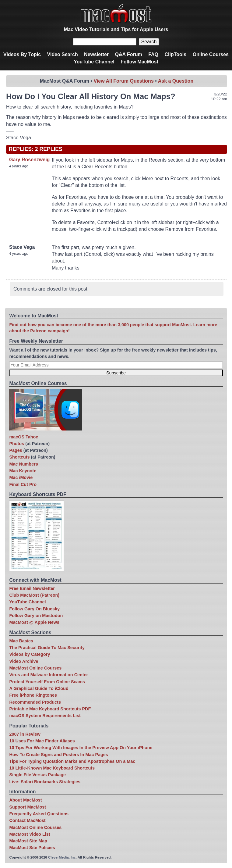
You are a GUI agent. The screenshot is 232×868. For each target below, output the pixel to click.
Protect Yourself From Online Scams (47, 682)
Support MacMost (28, 807)
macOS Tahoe (24, 437)
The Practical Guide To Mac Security (47, 648)
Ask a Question (176, 81)
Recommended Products (35, 702)
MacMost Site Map (28, 841)
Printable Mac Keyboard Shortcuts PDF (50, 709)
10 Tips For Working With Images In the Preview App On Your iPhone (81, 748)
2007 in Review (25, 734)
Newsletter (96, 54)
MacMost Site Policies (32, 848)
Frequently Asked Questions (39, 814)
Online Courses (211, 54)
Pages (16, 450)
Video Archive (24, 661)
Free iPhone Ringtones (33, 695)
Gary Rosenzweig (29, 160)
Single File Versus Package (37, 775)
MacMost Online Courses (35, 668)
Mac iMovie (21, 477)
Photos (17, 444)
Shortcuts (19, 457)
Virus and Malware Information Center (49, 675)
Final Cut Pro (23, 484)
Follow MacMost (139, 62)
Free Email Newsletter (32, 588)
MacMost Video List (30, 834)
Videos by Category (30, 654)
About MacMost (25, 800)
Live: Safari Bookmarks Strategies (45, 782)
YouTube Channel (94, 62)
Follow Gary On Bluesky (34, 609)
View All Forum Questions (123, 81)
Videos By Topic (22, 54)
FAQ (153, 54)
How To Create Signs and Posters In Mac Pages (58, 755)
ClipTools (175, 54)
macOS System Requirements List (45, 716)
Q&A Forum (128, 54)
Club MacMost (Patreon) (34, 595)
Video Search (63, 54)
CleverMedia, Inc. (62, 857)
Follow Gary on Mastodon (36, 616)
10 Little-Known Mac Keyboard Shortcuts (52, 768)
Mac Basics (21, 641)
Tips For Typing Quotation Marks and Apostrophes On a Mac (72, 761)
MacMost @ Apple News (34, 622)
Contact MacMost (27, 820)
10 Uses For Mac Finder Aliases (42, 741)
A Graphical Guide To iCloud (39, 688)
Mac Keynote (23, 471)
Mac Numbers (23, 464)
